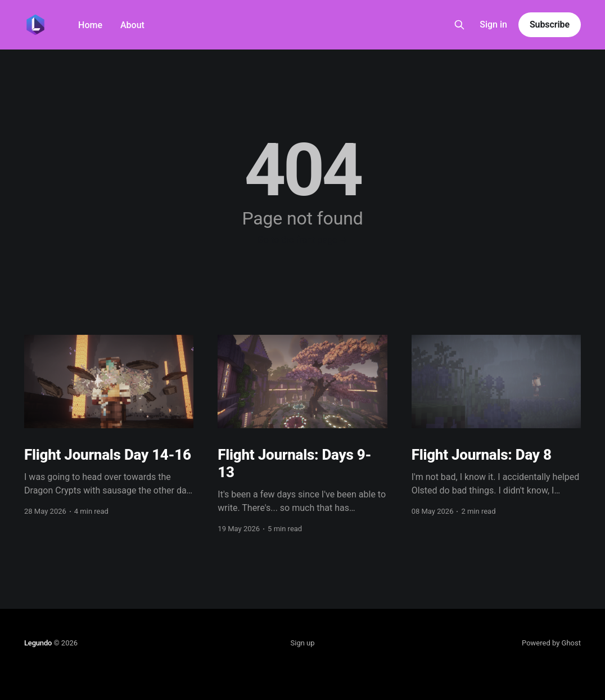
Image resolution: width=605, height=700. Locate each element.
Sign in (493, 24)
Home (90, 25)
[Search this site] (459, 25)
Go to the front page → (302, 240)
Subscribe (550, 24)
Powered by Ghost (551, 643)
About (132, 25)
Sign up (303, 643)
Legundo (38, 643)
